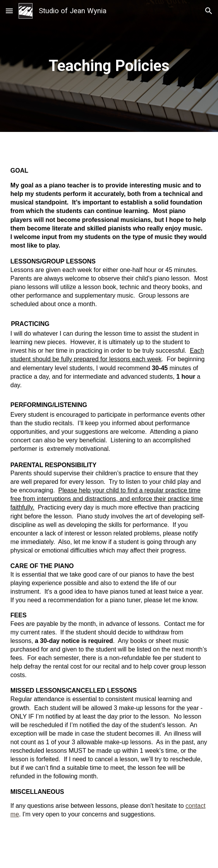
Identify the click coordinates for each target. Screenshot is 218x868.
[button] (9, 11)
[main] (109, 66)
